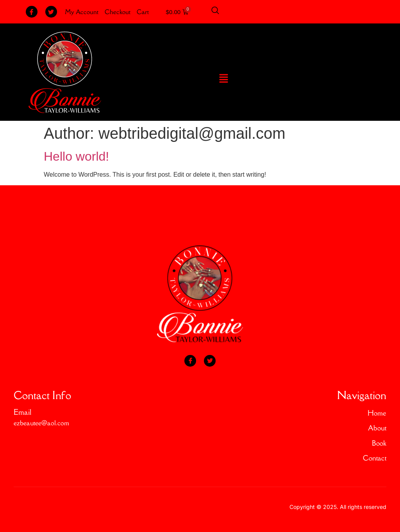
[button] (224, 79)
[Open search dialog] (215, 12)
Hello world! (76, 156)
